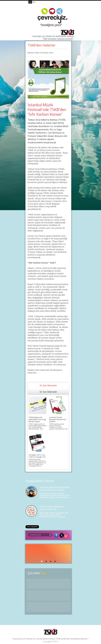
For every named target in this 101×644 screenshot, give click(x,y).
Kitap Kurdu (48, 607)
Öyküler (48, 595)
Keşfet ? (48, 584)
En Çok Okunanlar (48, 385)
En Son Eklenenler (48, 392)
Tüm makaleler (32, 527)
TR (30, 2)
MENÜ (68, 5)
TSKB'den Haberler (42, 45)
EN (34, 2)
